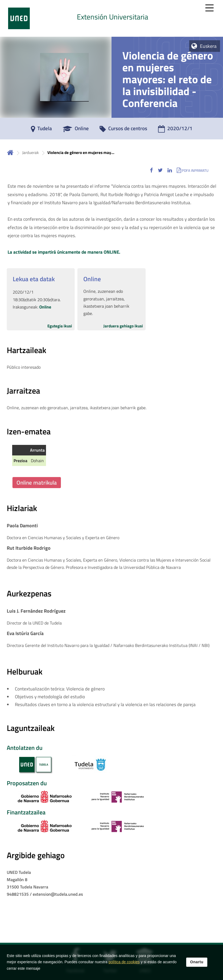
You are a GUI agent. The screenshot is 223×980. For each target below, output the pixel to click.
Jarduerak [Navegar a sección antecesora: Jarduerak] (30, 152)
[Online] (76, 130)
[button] (151, 170)
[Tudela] (41, 130)
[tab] (111, 18)
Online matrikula (37, 482)
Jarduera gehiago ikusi (123, 326)
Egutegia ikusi (60, 326)
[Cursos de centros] (123, 130)
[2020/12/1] (175, 130)
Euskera (208, 46)
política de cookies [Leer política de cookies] (124, 962)
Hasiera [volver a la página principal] (10, 152)
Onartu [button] (197, 962)
